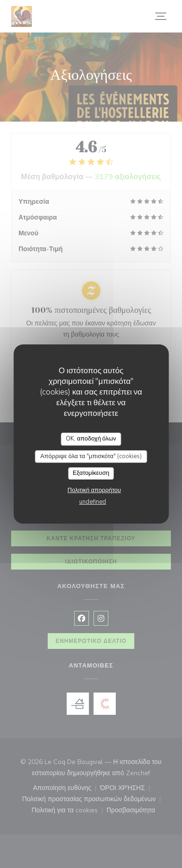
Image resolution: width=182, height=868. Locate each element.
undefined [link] (93, 502)
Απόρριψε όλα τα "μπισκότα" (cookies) (91, 456)
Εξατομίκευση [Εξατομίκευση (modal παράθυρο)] (91, 473)
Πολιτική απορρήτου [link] (94, 490)
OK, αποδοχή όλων (91, 439)
